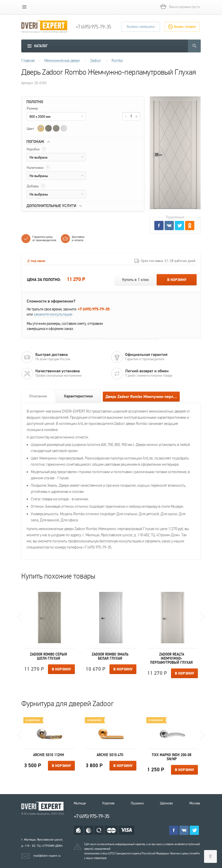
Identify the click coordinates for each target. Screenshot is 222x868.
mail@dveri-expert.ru (47, 856)
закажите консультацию (53, 314)
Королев (108, 803)
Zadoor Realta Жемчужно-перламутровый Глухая (171, 658)
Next (202, 617)
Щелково (166, 803)
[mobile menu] (24, 7)
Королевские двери (43, 806)
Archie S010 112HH (49, 755)
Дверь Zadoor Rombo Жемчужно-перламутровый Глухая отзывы (143, 397)
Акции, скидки (185, 27)
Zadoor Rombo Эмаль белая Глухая (110, 656)
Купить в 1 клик (135, 280)
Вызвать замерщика (141, 27)
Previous (20, 617)
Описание (38, 396)
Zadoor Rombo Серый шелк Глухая (48, 656)
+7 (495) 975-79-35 (93, 27)
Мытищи (80, 803)
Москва (195, 803)
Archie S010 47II (110, 755)
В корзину (177, 280)
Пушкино (137, 803)
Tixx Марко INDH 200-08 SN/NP (171, 757)
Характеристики (78, 396)
